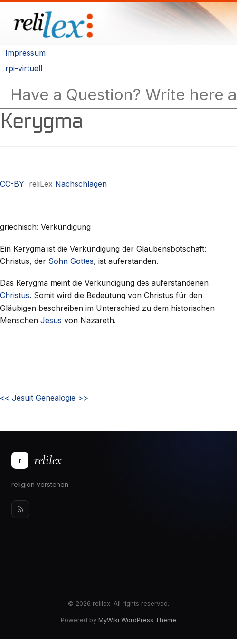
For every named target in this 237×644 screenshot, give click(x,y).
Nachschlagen (81, 184)
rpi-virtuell (24, 68)
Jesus (51, 320)
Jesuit (17, 398)
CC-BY (12, 184)
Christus (15, 295)
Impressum (25, 53)
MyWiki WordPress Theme (137, 620)
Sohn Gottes (71, 261)
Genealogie (62, 398)
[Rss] (20, 509)
